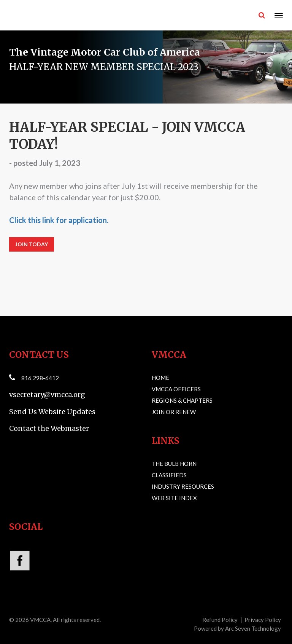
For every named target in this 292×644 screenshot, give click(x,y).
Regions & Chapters (182, 400)
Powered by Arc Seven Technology (237, 628)
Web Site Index (174, 498)
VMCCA (40, 620)
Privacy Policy (263, 620)
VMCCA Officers (176, 389)
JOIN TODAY (32, 244)
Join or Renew (174, 412)
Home (160, 378)
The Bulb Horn (174, 464)
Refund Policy (220, 620)
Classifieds (169, 475)
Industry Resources (183, 486)
